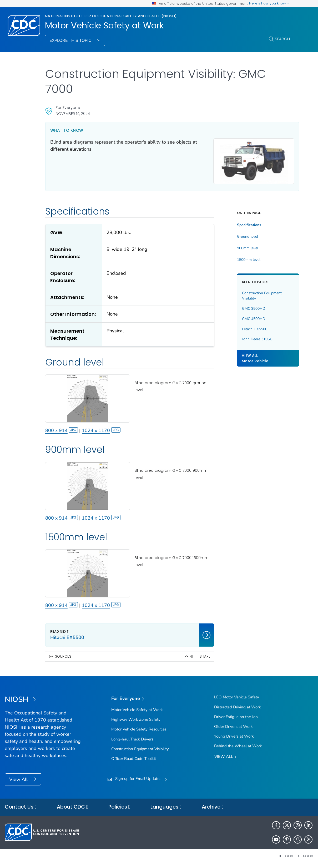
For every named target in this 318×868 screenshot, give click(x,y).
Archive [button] (213, 807)
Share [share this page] (199, 656)
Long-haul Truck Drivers (132, 739)
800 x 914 (62, 434)
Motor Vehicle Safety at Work (104, 26)
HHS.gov (286, 856)
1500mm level (243, 258)
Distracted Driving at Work (238, 707)
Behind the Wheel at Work (238, 746)
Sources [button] (63, 656)
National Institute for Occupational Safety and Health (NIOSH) (111, 16)
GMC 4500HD (248, 317)
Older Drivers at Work (233, 727)
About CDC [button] (72, 807)
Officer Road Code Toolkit (134, 759)
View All (19, 779)
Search (282, 39)
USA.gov (306, 856)
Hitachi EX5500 (249, 327)
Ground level (241, 235)
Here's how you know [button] (269, 3)
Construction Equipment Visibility (256, 294)
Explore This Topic (71, 40)
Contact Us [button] (21, 807)
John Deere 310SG (251, 337)
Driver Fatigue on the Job (236, 717)
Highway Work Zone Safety (136, 719)
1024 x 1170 (101, 434)
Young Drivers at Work (234, 736)
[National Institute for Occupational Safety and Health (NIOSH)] (43, 700)
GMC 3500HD (248, 307)
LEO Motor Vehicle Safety (237, 697)
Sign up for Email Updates (138, 779)
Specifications (243, 223)
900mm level (242, 246)
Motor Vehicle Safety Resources (139, 729)
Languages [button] (166, 807)
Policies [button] (119, 807)
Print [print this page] (183, 656)
